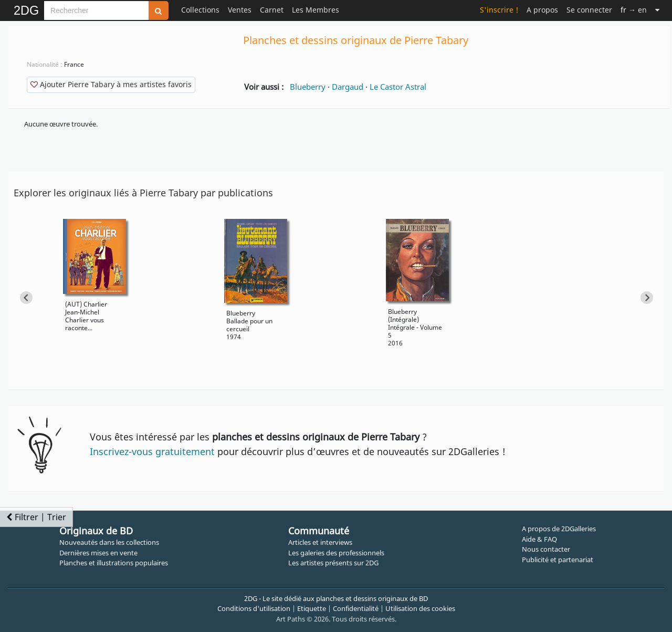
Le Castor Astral (398, 87)
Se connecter (589, 10)
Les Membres (316, 10)
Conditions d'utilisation (254, 608)
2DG (26, 10)
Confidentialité (356, 608)
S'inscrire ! (499, 10)
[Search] (96, 10)
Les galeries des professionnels (336, 553)
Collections (200, 10)
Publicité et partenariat (558, 560)
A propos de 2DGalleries (559, 529)
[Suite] (657, 10)
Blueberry (308, 87)
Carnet (272, 10)
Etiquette (312, 608)
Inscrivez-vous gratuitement (152, 451)
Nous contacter (546, 549)
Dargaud (348, 87)
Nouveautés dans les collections (109, 542)
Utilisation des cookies (420, 608)
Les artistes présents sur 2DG (333, 563)
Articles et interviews (320, 542)
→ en (634, 10)
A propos (542, 10)
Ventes (240, 10)
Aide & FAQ (539, 539)
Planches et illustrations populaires (114, 563)
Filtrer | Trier (36, 517)
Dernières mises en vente (98, 553)
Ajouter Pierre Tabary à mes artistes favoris (111, 84)
